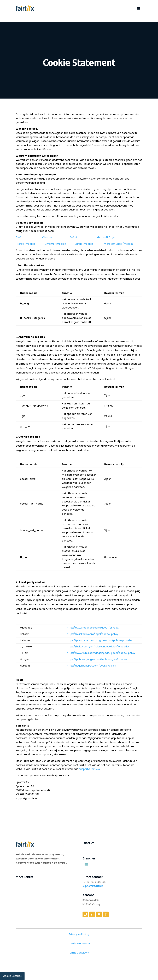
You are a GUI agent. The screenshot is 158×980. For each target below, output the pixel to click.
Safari (73, 237)
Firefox (20, 237)
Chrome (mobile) (55, 244)
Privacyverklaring (79, 934)
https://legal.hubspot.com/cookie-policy (91, 666)
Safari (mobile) (84, 244)
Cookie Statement (79, 944)
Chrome (47, 237)
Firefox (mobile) (25, 244)
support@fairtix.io (89, 769)
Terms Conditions (79, 953)
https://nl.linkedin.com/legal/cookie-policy (93, 634)
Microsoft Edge (106, 237)
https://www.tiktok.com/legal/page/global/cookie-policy (101, 653)
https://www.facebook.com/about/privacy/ (93, 628)
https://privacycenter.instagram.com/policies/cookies (100, 640)
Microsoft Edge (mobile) (119, 244)
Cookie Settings (12, 976)
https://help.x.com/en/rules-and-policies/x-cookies (98, 647)
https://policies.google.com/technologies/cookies (97, 659)
